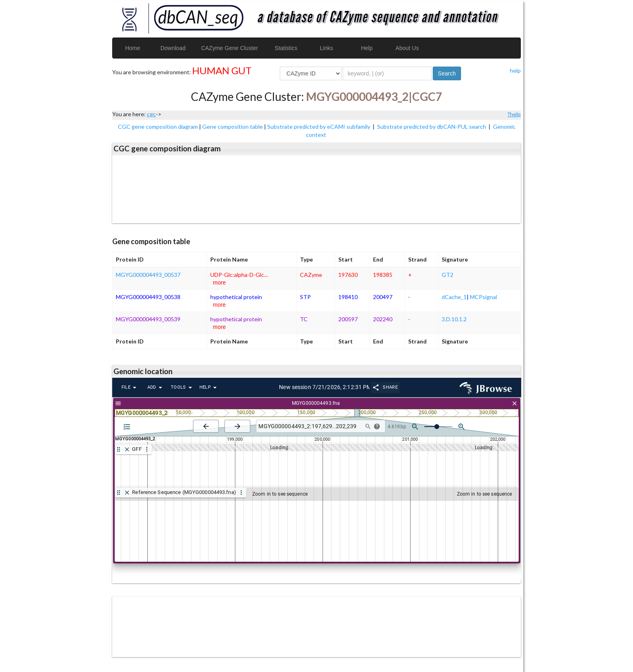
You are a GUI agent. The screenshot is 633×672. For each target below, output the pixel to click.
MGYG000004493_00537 (148, 275)
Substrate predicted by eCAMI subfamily (319, 127)
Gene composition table (233, 127)
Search (447, 73)
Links (326, 48)
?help (514, 114)
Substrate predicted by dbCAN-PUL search (432, 127)
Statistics (286, 48)
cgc (151, 114)
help (515, 70)
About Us (407, 48)
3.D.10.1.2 (454, 319)
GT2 (448, 275)
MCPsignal (483, 297)
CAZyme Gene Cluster (230, 48)
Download (173, 48)
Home (133, 48)
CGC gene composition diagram (158, 127)
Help (367, 48)
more (219, 283)
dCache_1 (454, 297)
